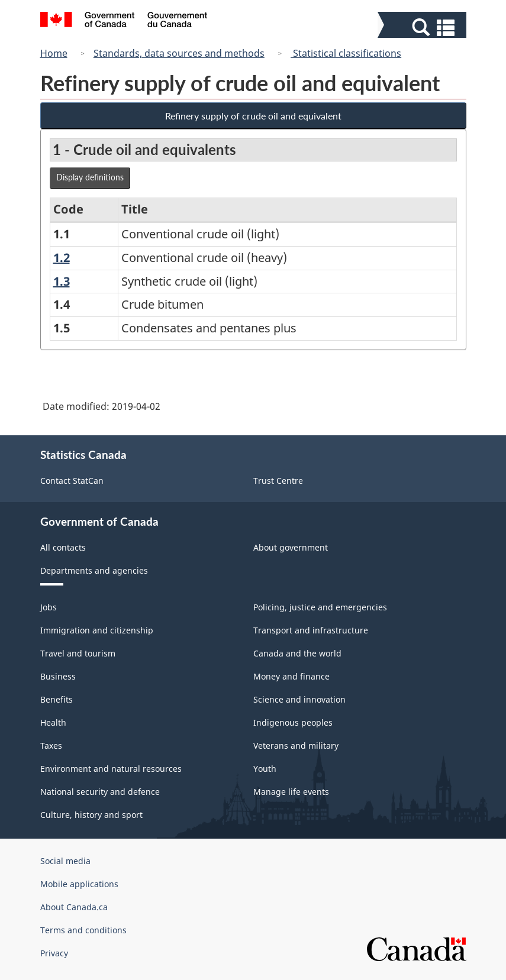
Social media (65, 861)
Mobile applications (79, 884)
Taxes (51, 745)
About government (291, 547)
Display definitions (90, 177)
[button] (423, 28)
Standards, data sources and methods (179, 53)
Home (54, 53)
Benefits (57, 699)
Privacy (54, 953)
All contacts (63, 547)
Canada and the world (297, 653)
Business (58, 676)
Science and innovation (299, 699)
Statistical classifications (346, 53)
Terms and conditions (83, 930)
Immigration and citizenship (97, 630)
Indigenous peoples (293, 722)
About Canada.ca (74, 907)
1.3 (62, 281)
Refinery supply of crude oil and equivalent (253, 116)
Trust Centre (278, 481)
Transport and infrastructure (311, 630)
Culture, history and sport (91, 815)
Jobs (49, 607)
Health (53, 722)
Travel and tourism (78, 653)
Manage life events (291, 792)
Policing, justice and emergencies (320, 607)
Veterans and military (296, 745)
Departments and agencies (94, 570)
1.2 (62, 258)
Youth (265, 769)
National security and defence (100, 792)
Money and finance (291, 676)
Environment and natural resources (111, 769)
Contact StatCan (72, 481)
